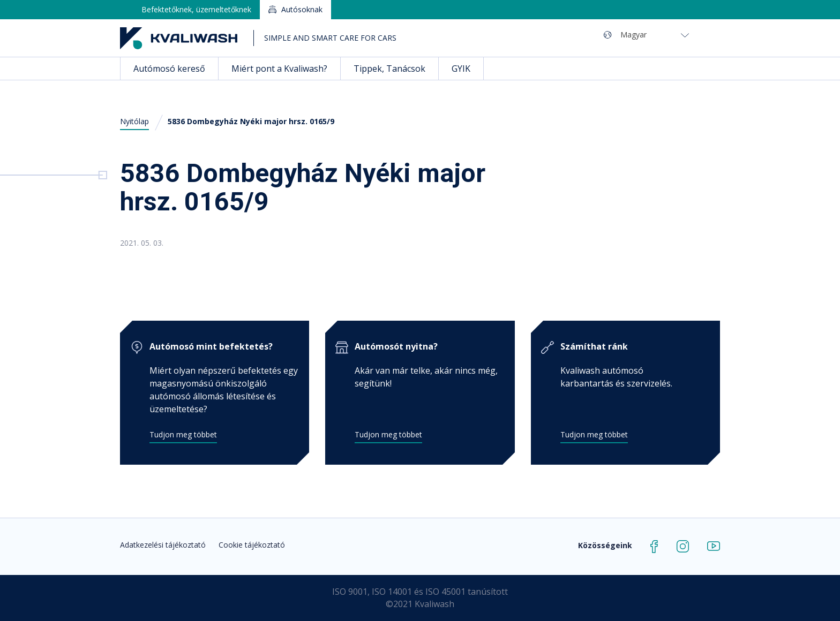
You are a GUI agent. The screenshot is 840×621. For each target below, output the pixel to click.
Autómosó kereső (169, 69)
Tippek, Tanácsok (389, 69)
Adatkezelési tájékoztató (163, 545)
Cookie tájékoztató (252, 545)
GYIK (461, 69)
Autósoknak (302, 9)
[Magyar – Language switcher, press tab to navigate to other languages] (655, 35)
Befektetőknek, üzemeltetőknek (196, 9)
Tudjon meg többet (183, 434)
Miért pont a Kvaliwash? (279, 69)
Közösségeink (605, 545)
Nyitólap (134, 121)
